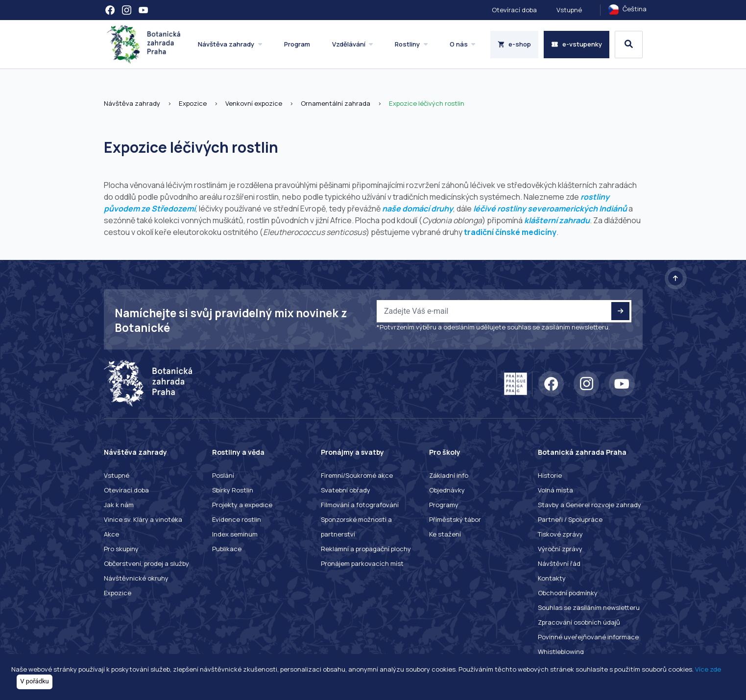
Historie (550, 475)
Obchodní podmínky (568, 593)
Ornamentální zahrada (336, 103)
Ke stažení (445, 534)
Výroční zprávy (560, 549)
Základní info (449, 475)
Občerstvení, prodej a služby (146, 563)
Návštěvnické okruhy (136, 578)
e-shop (515, 44)
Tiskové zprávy (560, 534)
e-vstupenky (577, 44)
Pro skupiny (121, 549)
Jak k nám (119, 505)
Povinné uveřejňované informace (588, 637)
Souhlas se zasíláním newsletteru (589, 607)
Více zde (708, 669)
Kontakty (552, 578)
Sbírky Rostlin (233, 490)
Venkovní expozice (254, 103)
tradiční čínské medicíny (510, 232)
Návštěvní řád (559, 563)
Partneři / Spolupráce (570, 519)
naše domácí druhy (418, 209)
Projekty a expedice (242, 505)
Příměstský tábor (455, 519)
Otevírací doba (514, 10)
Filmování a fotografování (360, 505)
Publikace (227, 549)
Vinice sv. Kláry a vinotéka (143, 519)
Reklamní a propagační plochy (366, 549)
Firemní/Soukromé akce (357, 475)
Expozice (193, 103)
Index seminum (235, 534)
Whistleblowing (561, 652)
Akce (111, 534)
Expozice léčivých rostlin (427, 103)
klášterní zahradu (557, 220)
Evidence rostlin (237, 519)
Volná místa (555, 490)
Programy (444, 505)
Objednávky (447, 490)
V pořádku (35, 681)
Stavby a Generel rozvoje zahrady (590, 505)
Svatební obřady (346, 490)
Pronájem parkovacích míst (362, 563)
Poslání (223, 475)
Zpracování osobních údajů (579, 622)
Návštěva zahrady (132, 103)
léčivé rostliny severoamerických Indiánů (550, 209)
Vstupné (569, 10)
